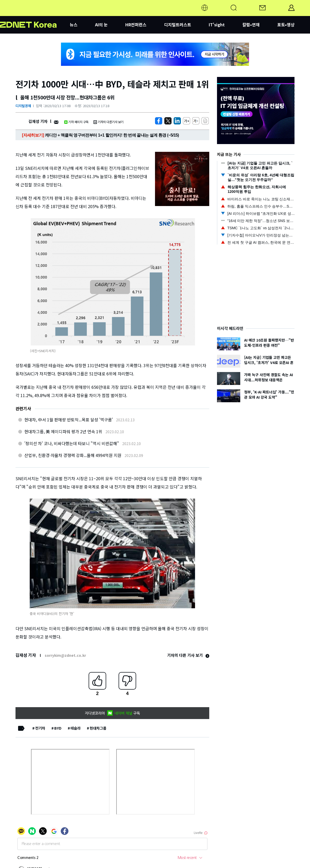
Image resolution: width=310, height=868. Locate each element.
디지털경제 (23, 106)
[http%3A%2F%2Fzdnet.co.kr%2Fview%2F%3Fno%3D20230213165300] (177, 121)
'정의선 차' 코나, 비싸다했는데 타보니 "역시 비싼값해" (72, 443)
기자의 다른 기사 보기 (188, 655)
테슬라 (76, 728)
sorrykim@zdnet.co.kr (65, 655)
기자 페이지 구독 (76, 122)
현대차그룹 (98, 728)
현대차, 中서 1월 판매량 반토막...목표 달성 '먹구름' (69, 420)
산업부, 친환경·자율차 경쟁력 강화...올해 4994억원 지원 (73, 455)
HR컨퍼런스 (136, 25)
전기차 (40, 728)
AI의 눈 (101, 25)
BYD (58, 728)
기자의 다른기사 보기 (109, 122)
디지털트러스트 (178, 25)
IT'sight (217, 25)
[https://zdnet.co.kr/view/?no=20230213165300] (159, 121)
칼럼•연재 (251, 25)
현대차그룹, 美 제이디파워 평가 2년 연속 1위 (63, 431)
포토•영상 (286, 25)
